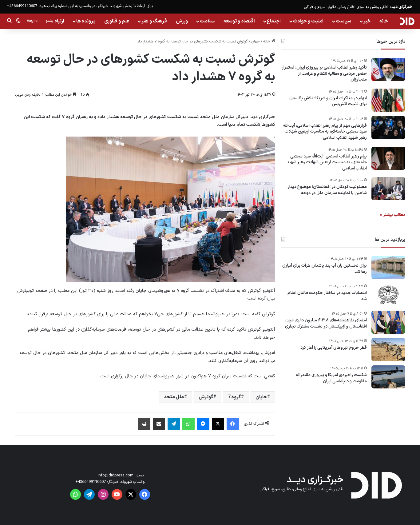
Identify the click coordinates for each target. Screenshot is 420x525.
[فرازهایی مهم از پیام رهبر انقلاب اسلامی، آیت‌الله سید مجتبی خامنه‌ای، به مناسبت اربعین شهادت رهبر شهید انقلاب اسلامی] (388, 127)
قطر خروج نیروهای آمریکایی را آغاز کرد (334, 348)
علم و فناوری (117, 21)
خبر (367, 21)
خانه (384, 21)
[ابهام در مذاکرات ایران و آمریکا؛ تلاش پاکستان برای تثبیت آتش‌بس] (388, 100)
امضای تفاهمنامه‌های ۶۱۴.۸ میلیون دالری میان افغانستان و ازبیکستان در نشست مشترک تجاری (326, 323)
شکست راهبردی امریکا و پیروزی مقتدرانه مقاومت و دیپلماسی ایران (331, 378)
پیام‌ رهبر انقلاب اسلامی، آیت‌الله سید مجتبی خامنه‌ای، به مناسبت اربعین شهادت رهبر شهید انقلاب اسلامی (327, 163)
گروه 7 (234, 397)
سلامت (207, 21)
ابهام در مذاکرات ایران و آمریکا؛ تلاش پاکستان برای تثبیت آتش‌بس (328, 101)
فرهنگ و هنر (154, 21)
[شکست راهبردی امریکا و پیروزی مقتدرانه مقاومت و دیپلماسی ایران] (388, 377)
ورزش (182, 21)
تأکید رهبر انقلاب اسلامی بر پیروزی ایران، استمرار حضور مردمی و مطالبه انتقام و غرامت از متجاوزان (324, 74)
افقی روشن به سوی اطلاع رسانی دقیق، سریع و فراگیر (346, 7)
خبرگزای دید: (401, 7)
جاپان (261, 397)
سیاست (343, 21)
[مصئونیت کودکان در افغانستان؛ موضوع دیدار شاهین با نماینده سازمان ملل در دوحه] (388, 189)
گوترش (206, 397)
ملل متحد (174, 397)
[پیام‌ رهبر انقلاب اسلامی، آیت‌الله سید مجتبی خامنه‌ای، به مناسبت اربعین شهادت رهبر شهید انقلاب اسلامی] (388, 158)
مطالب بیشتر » (393, 215)
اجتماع (274, 21)
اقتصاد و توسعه (239, 21)
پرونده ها (86, 21)
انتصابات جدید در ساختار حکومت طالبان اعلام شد (327, 296)
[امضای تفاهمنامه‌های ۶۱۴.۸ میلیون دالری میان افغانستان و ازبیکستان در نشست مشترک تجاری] (388, 322)
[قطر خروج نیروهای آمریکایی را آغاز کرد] (388, 350)
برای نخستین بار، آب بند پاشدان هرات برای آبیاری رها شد (325, 269)
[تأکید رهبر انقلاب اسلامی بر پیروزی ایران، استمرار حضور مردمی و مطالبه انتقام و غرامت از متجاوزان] (388, 69)
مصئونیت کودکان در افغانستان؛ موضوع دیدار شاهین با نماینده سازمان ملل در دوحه (327, 190)
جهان (256, 42)
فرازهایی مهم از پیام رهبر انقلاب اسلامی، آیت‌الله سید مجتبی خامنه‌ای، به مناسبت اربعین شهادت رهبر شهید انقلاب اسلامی (325, 132)
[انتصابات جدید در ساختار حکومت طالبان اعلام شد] (388, 295)
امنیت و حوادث (308, 21)
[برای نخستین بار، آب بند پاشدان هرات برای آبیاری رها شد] (388, 267)
